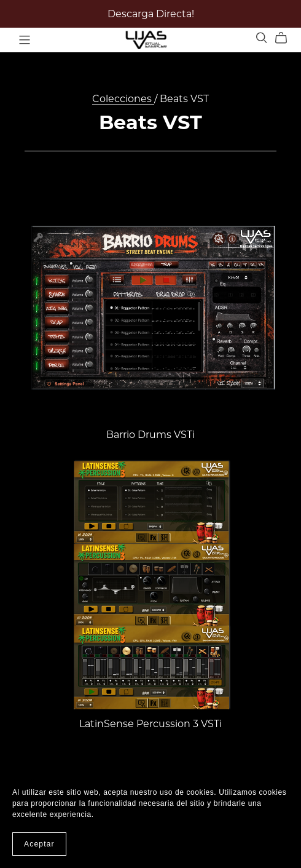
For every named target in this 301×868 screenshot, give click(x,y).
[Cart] (286, 38)
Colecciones (123, 99)
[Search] (262, 38)
